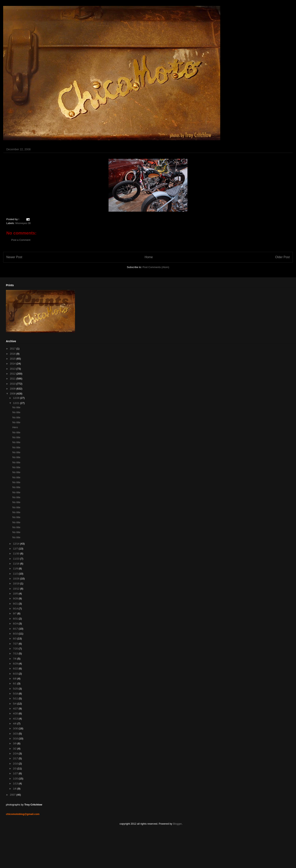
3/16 (16, 739)
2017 (13, 349)
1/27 (16, 773)
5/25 (16, 689)
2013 (13, 369)
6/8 (15, 679)
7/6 (15, 659)
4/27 (16, 709)
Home (149, 257)
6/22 (16, 669)
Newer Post (14, 257)
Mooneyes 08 (23, 223)
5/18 (16, 694)
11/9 (16, 569)
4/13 (16, 719)
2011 (13, 379)
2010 (13, 384)
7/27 (16, 644)
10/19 (17, 583)
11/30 (17, 554)
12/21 (17, 403)
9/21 (16, 604)
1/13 (16, 783)
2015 (13, 359)
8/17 (16, 629)
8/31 (16, 619)
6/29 (16, 664)
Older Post (282, 257)
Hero (15, 427)
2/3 (15, 768)
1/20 (16, 779)
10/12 (17, 589)
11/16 (17, 564)
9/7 (15, 613)
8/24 (16, 624)
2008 (13, 394)
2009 (13, 389)
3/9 (15, 743)
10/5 (16, 594)
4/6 (15, 724)
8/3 (15, 639)
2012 (13, 374)
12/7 (16, 549)
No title (16, 407)
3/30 (16, 728)
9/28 (16, 598)
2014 (13, 364)
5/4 (15, 704)
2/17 (16, 758)
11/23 (17, 559)
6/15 (16, 674)
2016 (13, 354)
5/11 (16, 698)
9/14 (16, 609)
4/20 (16, 713)
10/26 (17, 579)
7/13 (16, 654)
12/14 (17, 544)
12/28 (17, 398)
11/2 (16, 574)
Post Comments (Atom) (156, 267)
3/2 (15, 749)
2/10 (16, 764)
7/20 (16, 649)
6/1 (15, 683)
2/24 (16, 754)
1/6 (15, 789)
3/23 (16, 734)
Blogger (177, 824)
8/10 (16, 634)
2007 (13, 795)
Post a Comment (21, 240)
